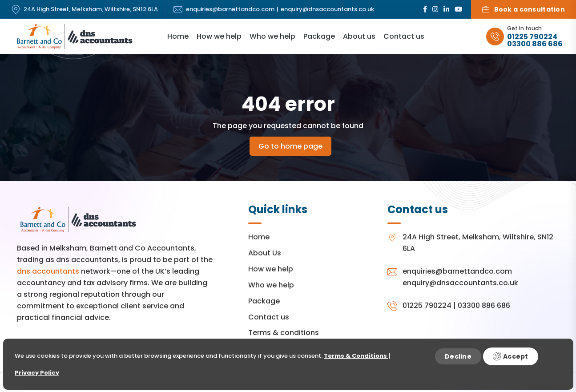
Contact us (404, 36)
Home (178, 36)
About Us (265, 253)
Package (319, 36)
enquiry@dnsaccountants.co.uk (327, 10)
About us (359, 36)
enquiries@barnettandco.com (230, 10)
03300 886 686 (535, 44)
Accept (511, 356)
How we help (219, 36)
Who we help (272, 36)
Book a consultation (524, 9)
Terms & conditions (284, 333)
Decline (458, 356)
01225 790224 (532, 37)
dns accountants (48, 271)
